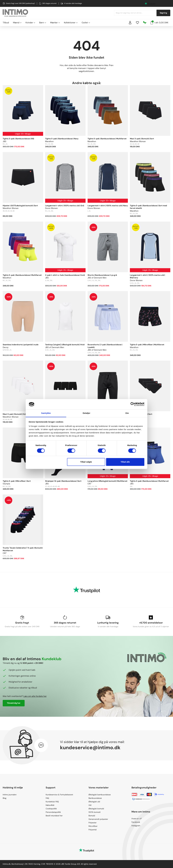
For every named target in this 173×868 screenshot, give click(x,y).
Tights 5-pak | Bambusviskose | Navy (62, 139)
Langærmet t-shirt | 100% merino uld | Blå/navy (147, 276)
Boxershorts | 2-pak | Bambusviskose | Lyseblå (105, 346)
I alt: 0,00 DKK (159, 22)
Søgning (163, 13)
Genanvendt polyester (98, 819)
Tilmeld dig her (14, 703)
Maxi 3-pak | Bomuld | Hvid (15, 414)
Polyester (93, 823)
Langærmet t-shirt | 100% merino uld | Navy (108, 206)
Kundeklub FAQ (52, 802)
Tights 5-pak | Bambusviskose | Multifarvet (107, 139)
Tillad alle (125, 462)
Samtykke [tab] (46, 413)
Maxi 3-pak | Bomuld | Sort (142, 139)
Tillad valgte (86, 462)
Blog (5, 798)
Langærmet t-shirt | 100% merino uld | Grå (65, 206)
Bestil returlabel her (54, 816)
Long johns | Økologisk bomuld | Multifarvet (107, 481)
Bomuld (92, 816)
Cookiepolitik (51, 809)
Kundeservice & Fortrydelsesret (59, 795)
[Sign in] (130, 23)
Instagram (136, 826)
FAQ (47, 798)
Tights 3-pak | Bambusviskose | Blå (18, 139)
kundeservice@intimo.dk (90, 748)
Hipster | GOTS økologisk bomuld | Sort (20, 206)
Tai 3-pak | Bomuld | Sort (141, 414)
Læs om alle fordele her (35, 696)
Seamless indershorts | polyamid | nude (21, 345)
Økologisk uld (94, 802)
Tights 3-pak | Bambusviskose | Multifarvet (149, 481)
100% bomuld (94, 812)
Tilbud (6, 23)
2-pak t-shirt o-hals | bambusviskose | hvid (65, 275)
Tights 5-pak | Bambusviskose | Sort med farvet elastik (148, 207)
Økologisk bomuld (96, 809)
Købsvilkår (50, 805)
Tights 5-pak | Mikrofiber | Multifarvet (147, 345)
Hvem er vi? (137, 819)
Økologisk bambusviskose (100, 795)
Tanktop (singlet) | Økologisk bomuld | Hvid (65, 345)
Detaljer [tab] (86, 413)
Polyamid (93, 830)
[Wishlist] (137, 23)
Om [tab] (127, 413)
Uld (90, 805)
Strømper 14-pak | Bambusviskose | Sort (63, 481)
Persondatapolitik (53, 812)
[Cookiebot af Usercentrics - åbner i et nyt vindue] (133, 404)
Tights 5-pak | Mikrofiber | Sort (17, 481)
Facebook (136, 822)
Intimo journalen (10, 795)
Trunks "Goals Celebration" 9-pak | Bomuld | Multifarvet (23, 549)
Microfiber (93, 826)
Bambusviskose (95, 798)
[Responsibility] (145, 23)
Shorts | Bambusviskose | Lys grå (102, 275)
